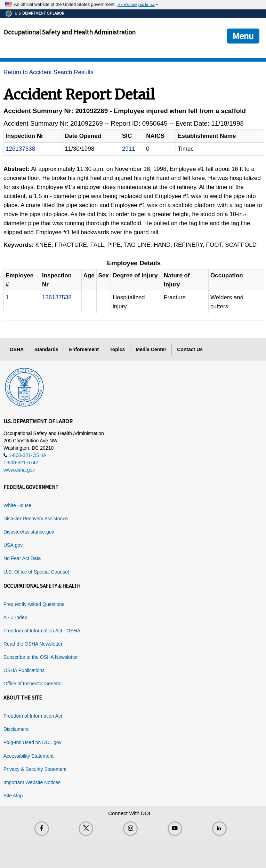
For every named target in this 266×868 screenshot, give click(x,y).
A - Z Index (15, 617)
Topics (117, 349)
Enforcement (84, 349)
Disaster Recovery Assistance (36, 519)
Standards (46, 349)
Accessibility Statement (29, 756)
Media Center (151, 349)
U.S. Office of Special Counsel (36, 572)
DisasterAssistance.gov (29, 532)
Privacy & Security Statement (35, 769)
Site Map (13, 796)
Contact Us (190, 349)
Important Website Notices (32, 782)
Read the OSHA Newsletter (33, 644)
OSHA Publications (24, 670)
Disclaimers (16, 729)
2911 (129, 149)
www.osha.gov (19, 470)
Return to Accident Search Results (49, 72)
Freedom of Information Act (33, 716)
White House (17, 505)
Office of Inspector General (33, 684)
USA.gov (13, 545)
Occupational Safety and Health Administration (70, 32)
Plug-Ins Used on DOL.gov (33, 742)
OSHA (17, 349)
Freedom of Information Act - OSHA (42, 631)
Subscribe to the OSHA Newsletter (41, 657)
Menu (243, 36)
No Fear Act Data (22, 558)
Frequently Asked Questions (34, 604)
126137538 (20, 149)
